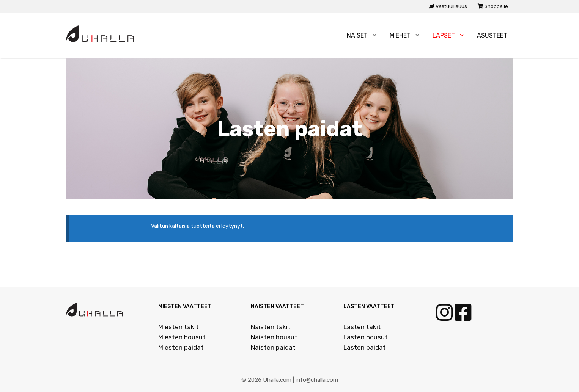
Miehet (408, 36)
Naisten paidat (273, 347)
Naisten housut (274, 337)
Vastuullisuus (448, 6)
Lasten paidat (365, 347)
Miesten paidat (181, 347)
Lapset (452, 36)
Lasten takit (362, 327)
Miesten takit (179, 327)
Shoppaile (493, 6)
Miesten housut (182, 337)
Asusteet (492, 35)
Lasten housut (366, 337)
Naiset (365, 36)
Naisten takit (271, 327)
